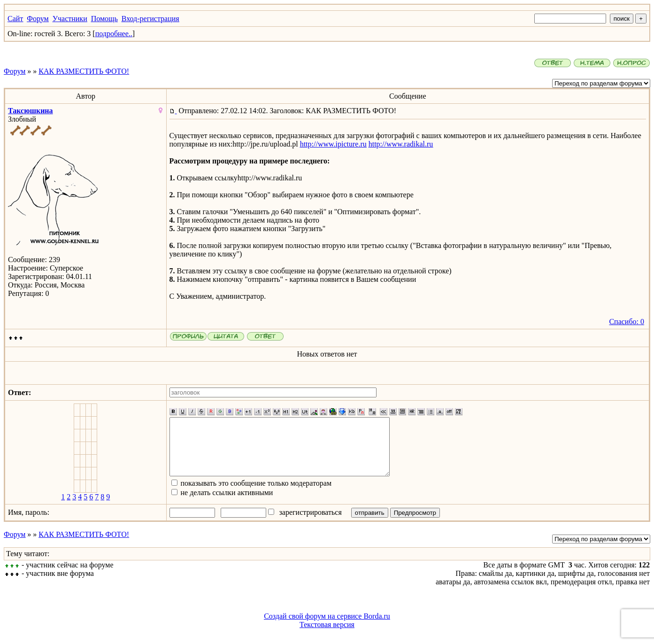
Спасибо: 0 (627, 322)
